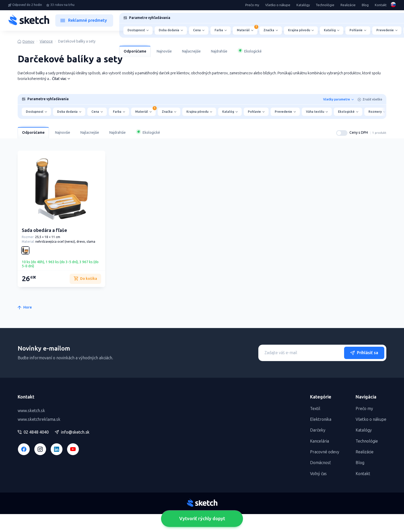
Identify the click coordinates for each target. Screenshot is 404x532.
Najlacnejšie (191, 51)
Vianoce (46, 42)
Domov (28, 42)
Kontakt (381, 5)
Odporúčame (135, 51)
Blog (365, 5)
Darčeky (318, 430)
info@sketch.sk (72, 432)
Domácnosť (320, 463)
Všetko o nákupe (278, 5)
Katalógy (303, 5)
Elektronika (321, 419)
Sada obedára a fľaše (44, 230)
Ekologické (250, 51)
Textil (315, 409)
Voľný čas (318, 474)
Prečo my (252, 5)
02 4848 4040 (33, 432)
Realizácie (348, 5)
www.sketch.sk (31, 411)
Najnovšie (164, 51)
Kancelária (320, 441)
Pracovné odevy (325, 452)
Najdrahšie (219, 51)
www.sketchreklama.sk (39, 419)
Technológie (325, 5)
